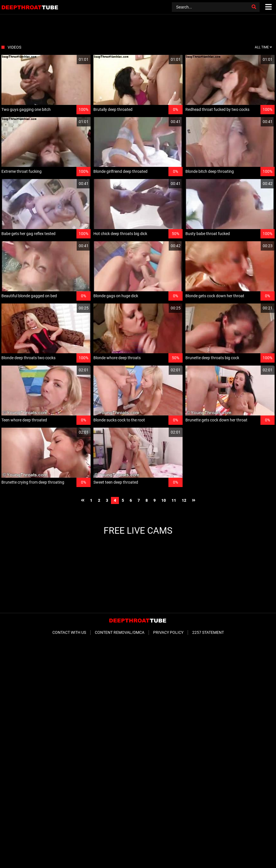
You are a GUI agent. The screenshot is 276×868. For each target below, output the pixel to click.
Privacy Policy (168, 632)
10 (164, 500)
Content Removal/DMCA (120, 632)
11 (174, 500)
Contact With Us (69, 632)
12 (184, 500)
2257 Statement (208, 632)
